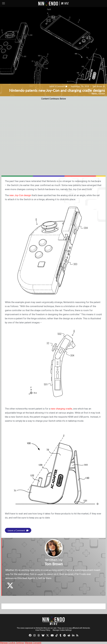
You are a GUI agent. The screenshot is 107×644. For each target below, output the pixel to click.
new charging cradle (61, 409)
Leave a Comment (58, 86)
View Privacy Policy (43, 630)
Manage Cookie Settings (62, 630)
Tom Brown (97, 86)
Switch (102, 94)
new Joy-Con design (20, 195)
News (94, 94)
